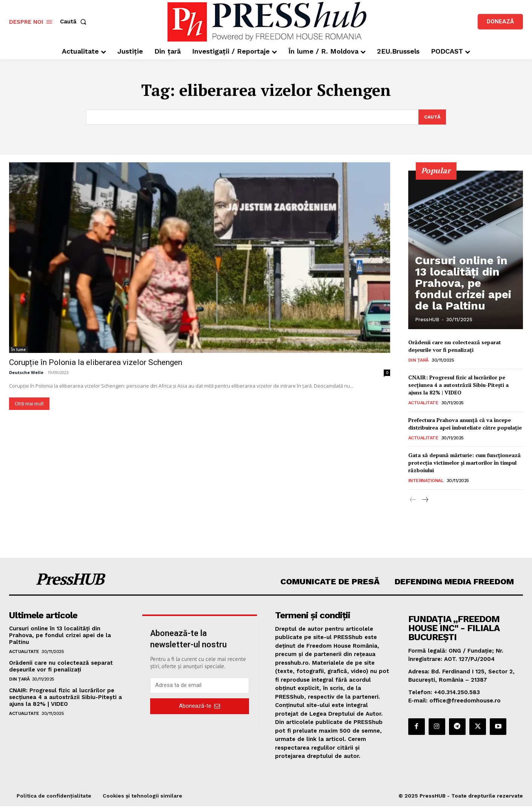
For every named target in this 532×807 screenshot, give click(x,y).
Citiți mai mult (29, 404)
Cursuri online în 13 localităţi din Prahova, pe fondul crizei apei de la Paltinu (461, 297)
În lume (18, 350)
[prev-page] (413, 501)
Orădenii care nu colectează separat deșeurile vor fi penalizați (455, 347)
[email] (200, 686)
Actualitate (423, 403)
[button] (75, 22)
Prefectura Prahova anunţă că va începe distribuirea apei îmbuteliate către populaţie (465, 424)
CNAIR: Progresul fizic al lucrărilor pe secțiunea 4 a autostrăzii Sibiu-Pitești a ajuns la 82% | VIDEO (458, 385)
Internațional (426, 481)
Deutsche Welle (26, 373)
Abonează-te (199, 707)
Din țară (418, 361)
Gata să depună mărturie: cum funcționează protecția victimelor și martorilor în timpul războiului (464, 463)
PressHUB (427, 320)
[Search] (431, 117)
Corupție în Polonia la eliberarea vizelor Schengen (96, 363)
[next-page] (425, 501)
